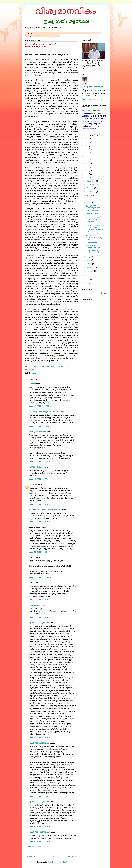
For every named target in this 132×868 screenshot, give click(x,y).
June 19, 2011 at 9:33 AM (40, 479)
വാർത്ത (37, 36)
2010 (87, 275)
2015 (87, 163)
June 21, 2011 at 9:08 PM (40, 796)
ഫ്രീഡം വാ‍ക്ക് (92, 214)
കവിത (43, 33)
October (90, 188)
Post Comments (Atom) (57, 862)
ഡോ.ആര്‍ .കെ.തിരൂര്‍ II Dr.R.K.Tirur (45, 411)
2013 (87, 171)
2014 (87, 167)
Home (52, 856)
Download (86, 113)
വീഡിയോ (97, 33)
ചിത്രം (57, 33)
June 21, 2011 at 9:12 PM (40, 827)
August (90, 195)
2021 (87, 142)
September (91, 192)
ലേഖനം (50, 33)
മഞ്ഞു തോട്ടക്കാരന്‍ (38, 431)
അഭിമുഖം (72, 33)
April (89, 260)
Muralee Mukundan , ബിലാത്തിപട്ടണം (46, 510)
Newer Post (31, 856)
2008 (87, 283)
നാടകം (64, 33)
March (89, 264)
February (91, 267)
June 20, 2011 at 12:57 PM (40, 577)
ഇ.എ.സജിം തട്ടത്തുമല (39, 623)
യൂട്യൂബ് (29, 36)
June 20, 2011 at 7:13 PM (40, 600)
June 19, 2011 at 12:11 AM (40, 426)
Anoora (33, 384)
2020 (87, 146)
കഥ (37, 33)
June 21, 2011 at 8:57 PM (40, 738)
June (89, 202)
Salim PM (33, 484)
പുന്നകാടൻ (34, 605)
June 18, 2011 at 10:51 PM (40, 406)
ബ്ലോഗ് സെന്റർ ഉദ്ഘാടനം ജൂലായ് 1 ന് (93, 219)
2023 (87, 138)
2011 (87, 178)
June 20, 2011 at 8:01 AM (40, 552)
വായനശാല (46, 36)
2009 (87, 279)
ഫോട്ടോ (80, 33)
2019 (87, 149)
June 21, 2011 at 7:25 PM (40, 617)
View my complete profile (92, 99)
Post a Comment (34, 847)
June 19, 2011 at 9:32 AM (40, 462)
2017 (87, 156)
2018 (87, 153)
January (90, 271)
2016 (87, 160)
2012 (87, 174)
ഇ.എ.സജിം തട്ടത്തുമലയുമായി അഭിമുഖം (94, 208)
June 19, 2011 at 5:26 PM (40, 504)
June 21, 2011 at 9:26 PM (40, 841)
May (89, 257)
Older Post (73, 856)
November (91, 184)
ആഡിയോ (89, 33)
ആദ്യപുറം (30, 33)
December (91, 181)
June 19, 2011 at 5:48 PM (40, 522)
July (89, 199)
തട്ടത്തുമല (55, 36)
